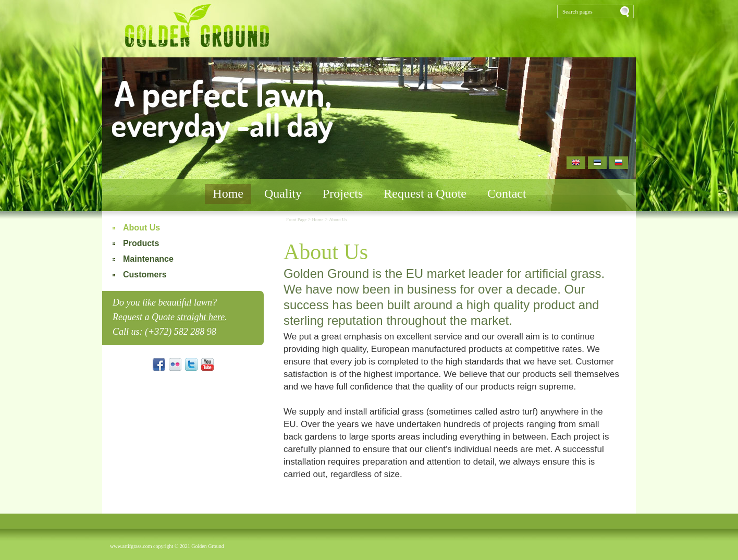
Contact (507, 193)
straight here (201, 317)
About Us (142, 228)
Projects (343, 193)
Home (228, 193)
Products (141, 243)
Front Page (297, 220)
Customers (145, 275)
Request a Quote (425, 193)
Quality (283, 193)
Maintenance (148, 259)
